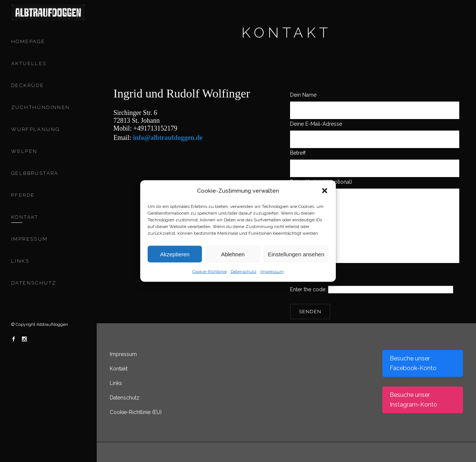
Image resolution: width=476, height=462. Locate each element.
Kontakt (119, 369)
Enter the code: (372, 289)
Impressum (272, 272)
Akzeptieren (175, 254)
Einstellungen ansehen (296, 254)
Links (116, 383)
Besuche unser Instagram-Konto (414, 400)
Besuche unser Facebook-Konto (413, 363)
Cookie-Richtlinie (210, 272)
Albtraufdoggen (52, 324)
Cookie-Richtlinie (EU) (136, 412)
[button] (325, 191)
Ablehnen (233, 254)
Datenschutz (244, 272)
